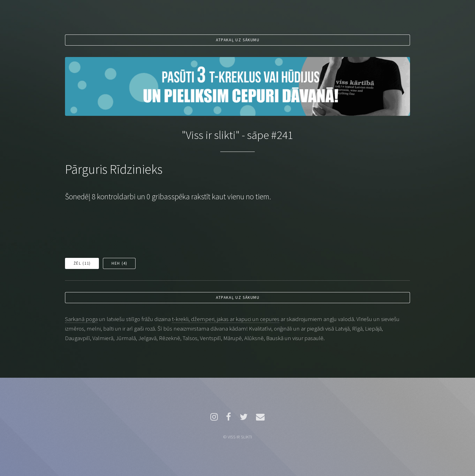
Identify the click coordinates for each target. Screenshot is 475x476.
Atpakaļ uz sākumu (238, 40)
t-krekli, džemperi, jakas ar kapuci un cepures (226, 319)
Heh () (119, 263)
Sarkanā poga (81, 319)
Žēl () (82, 263)
